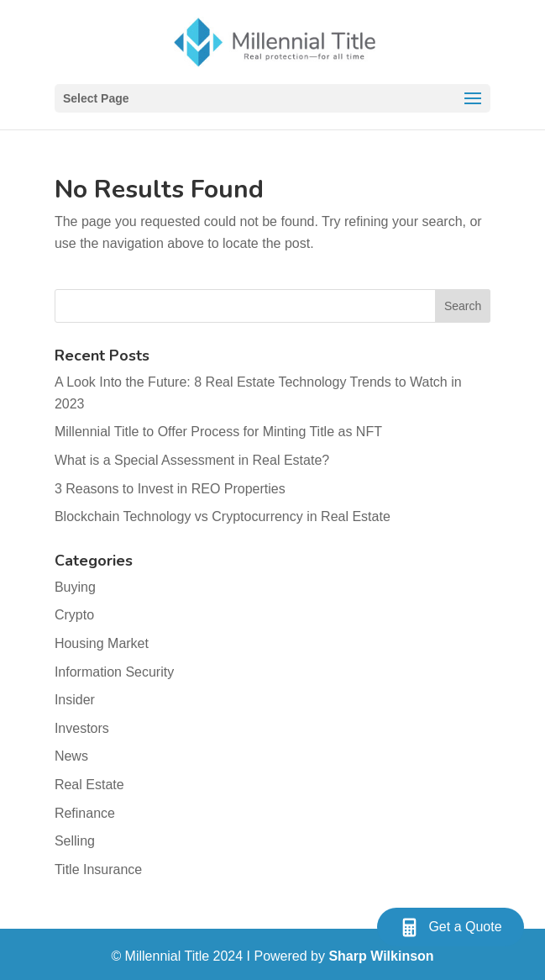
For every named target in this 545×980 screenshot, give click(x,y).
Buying (75, 587)
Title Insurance (98, 869)
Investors (82, 728)
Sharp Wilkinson (381, 956)
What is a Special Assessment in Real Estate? (194, 460)
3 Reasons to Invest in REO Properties (170, 489)
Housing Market (102, 643)
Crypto (74, 615)
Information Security (114, 672)
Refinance (85, 813)
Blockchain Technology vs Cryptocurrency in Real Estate (223, 516)
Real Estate (89, 785)
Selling (75, 841)
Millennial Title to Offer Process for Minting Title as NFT (218, 432)
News (71, 756)
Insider (75, 700)
